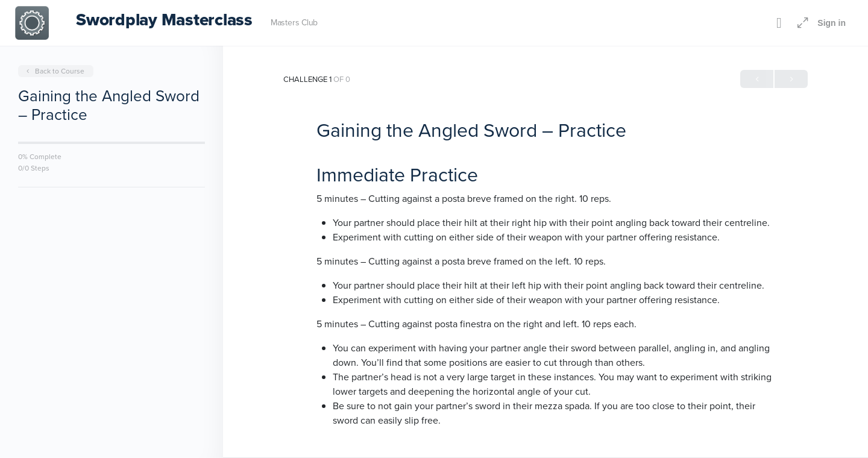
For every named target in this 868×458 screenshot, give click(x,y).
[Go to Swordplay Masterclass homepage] (32, 21)
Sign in (832, 23)
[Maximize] (800, 23)
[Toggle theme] (779, 23)
